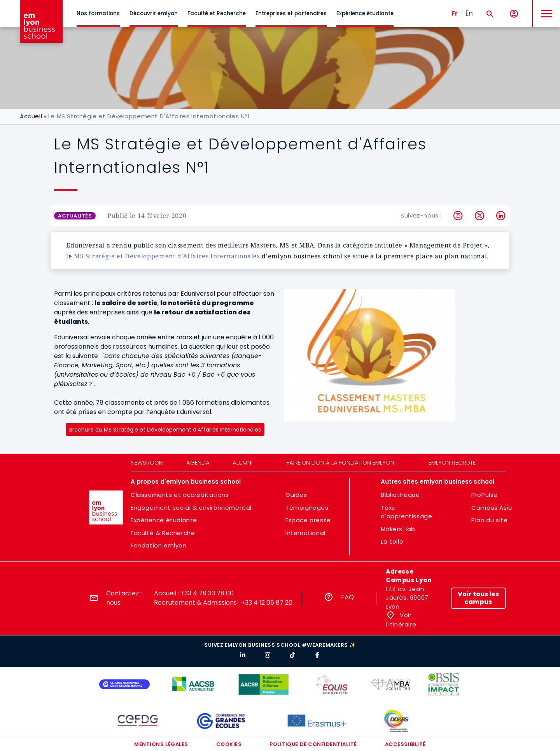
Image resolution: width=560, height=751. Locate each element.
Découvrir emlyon (154, 13)
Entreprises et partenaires (291, 13)
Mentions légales (161, 744)
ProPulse (485, 495)
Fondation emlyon (159, 545)
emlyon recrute (452, 462)
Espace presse (308, 520)
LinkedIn (501, 216)
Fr (455, 13)
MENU (545, 8)
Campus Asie (492, 508)
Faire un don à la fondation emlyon (340, 462)
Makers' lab (398, 529)
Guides (296, 495)
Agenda (198, 462)
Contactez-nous (124, 598)
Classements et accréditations (180, 495)
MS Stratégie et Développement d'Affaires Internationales (167, 256)
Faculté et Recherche (217, 13)
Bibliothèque (400, 495)
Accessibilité (405, 744)
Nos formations (98, 13)
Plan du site (489, 520)
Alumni (242, 462)
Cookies (229, 744)
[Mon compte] (514, 14)
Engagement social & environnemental (191, 508)
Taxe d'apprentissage (406, 512)
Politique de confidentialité (313, 744)
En (469, 13)
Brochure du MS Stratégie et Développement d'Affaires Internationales (165, 430)
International (305, 533)
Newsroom (147, 462)
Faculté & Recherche (163, 533)
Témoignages (307, 508)
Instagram (458, 216)
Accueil (31, 116)
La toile (392, 541)
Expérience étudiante (365, 13)
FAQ (347, 597)
